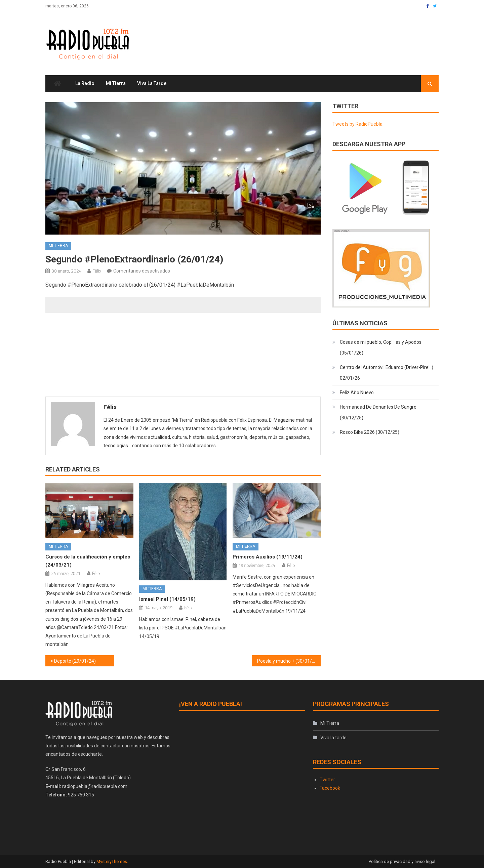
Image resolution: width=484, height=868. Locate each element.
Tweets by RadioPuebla (357, 124)
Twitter (327, 780)
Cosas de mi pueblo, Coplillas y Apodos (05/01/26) (381, 348)
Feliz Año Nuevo (357, 393)
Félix (97, 271)
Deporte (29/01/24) (75, 661)
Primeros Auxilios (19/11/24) (268, 557)
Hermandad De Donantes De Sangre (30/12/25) (378, 413)
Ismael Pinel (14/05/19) (167, 599)
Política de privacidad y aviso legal (402, 861)
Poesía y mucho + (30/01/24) (288, 661)
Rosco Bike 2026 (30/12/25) (370, 432)
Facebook (330, 788)
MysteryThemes (112, 861)
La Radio (85, 84)
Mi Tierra (116, 84)
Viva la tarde (152, 84)
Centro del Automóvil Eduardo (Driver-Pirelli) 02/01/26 (387, 373)
